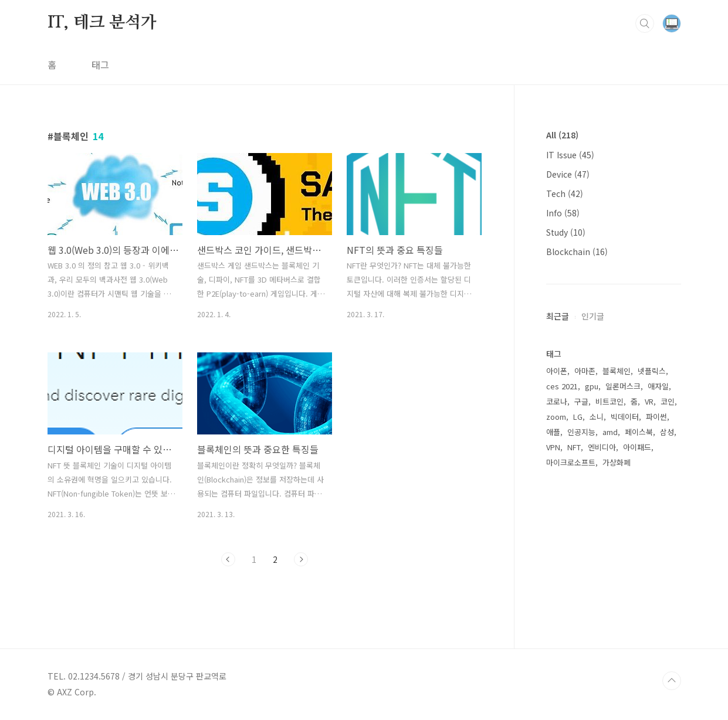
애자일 (658, 386)
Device (568, 174)
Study (566, 232)
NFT (574, 447)
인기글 (593, 316)
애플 (553, 432)
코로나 (557, 401)
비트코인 (610, 401)
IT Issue (570, 155)
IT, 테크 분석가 (102, 23)
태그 (100, 64)
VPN (553, 447)
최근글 (558, 316)
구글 (581, 401)
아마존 (585, 371)
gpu (592, 386)
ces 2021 (562, 386)
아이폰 (557, 371)
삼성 (667, 432)
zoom (556, 417)
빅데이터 (625, 417)
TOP (672, 681)
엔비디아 (602, 447)
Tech (565, 193)
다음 (301, 559)
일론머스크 (623, 386)
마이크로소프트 (571, 462)
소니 (597, 417)
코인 (668, 401)
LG (578, 417)
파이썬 (656, 417)
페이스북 (639, 432)
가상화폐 (617, 462)
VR (649, 401)
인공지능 (581, 432)
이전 (228, 559)
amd (610, 432)
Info (563, 213)
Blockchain (577, 252)
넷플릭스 (652, 371)
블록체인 (617, 371)
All (562, 135)
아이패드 (637, 447)
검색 (645, 23)
